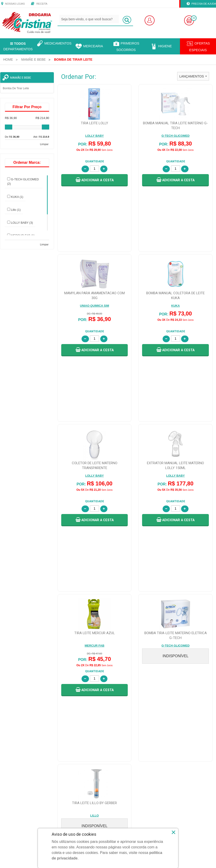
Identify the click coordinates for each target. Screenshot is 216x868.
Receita (39, 4)
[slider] (9, 127)
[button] (95, 180)
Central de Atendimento (126, 706)
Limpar (44, 144)
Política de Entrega (177, 701)
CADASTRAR (202, 668)
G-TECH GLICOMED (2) (23, 181)
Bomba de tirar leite (16, 88)
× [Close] (174, 832)
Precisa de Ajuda (201, 4)
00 (194, 18)
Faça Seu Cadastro (69, 701)
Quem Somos (12, 695)
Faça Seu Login (67, 695)
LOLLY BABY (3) (20, 223)
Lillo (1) (14, 210)
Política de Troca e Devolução (184, 695)
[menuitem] (8, 59)
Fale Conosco (120, 695)
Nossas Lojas (13, 4)
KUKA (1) (15, 197)
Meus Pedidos (66, 706)
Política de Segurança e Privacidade (188, 706)
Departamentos (18, 46)
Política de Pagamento (179, 712)
